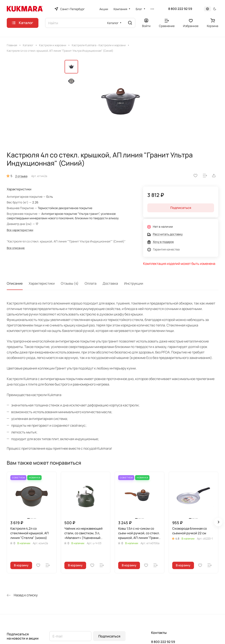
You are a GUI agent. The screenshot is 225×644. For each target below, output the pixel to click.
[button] (218, 522)
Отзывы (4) (70, 283)
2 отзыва (21, 176)
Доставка (110, 283)
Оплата (91, 283)
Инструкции (134, 283)
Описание (15, 283)
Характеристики (42, 283)
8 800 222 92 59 (180, 9)
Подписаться (109, 636)
